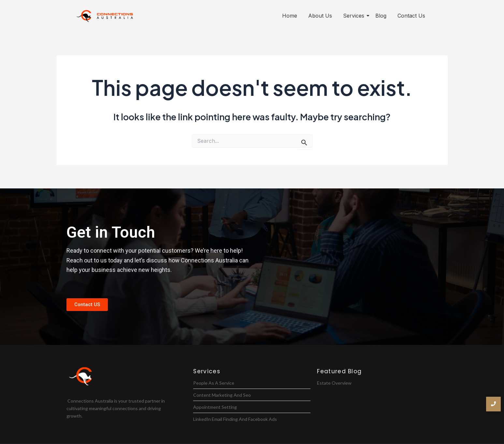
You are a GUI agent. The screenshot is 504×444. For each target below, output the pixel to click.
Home (290, 16)
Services (355, 16)
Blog (381, 16)
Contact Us (411, 16)
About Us (320, 16)
